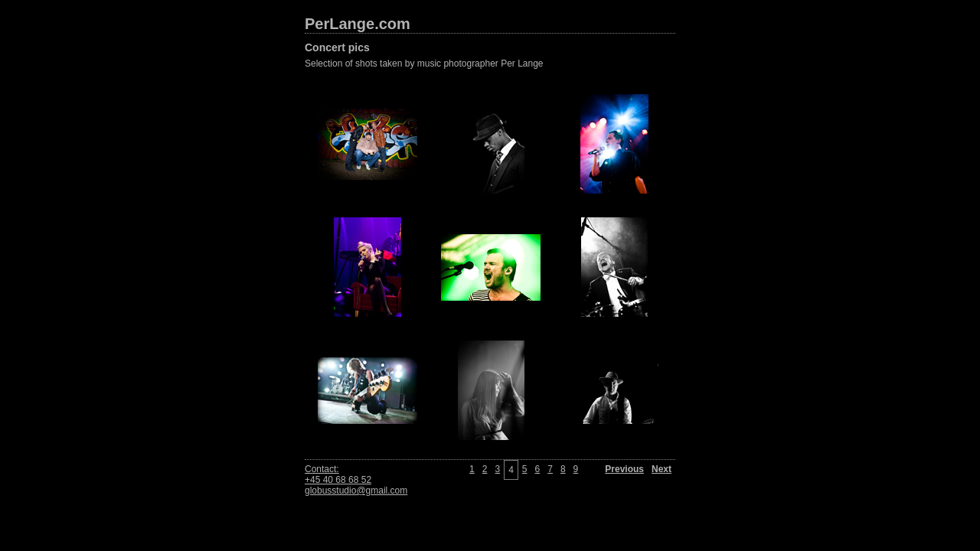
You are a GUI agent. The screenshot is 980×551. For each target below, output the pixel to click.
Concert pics (337, 47)
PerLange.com (358, 24)
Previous (624, 469)
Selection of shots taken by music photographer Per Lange (424, 64)
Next (661, 469)
